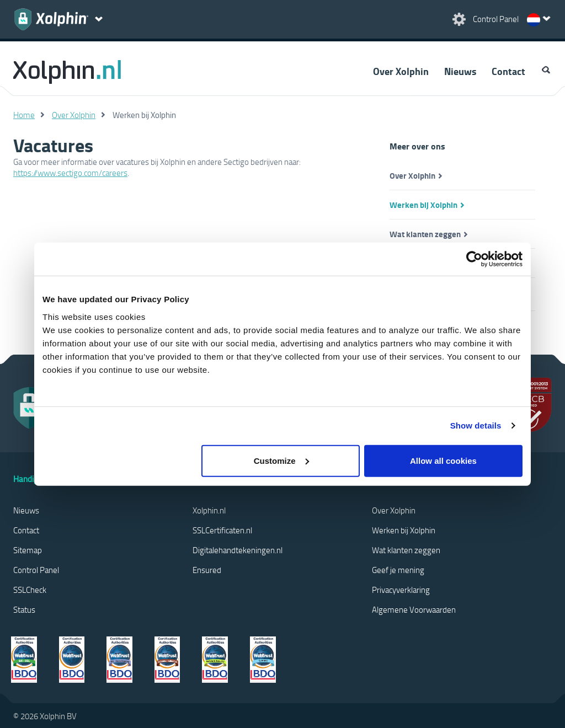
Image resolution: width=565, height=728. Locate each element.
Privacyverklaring (401, 590)
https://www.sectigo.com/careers (70, 173)
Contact (508, 71)
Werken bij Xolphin (423, 205)
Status (24, 609)
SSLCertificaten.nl (222, 530)
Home (24, 115)
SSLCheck (30, 590)
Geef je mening (398, 570)
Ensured (207, 570)
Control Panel (36, 570)
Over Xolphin (401, 71)
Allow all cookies (443, 460)
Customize (281, 460)
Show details (476, 425)
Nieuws (460, 71)
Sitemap (28, 550)
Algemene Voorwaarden (414, 609)
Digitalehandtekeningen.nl (238, 550)
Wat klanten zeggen (425, 234)
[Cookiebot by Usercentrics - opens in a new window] (474, 259)
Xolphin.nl (209, 510)
